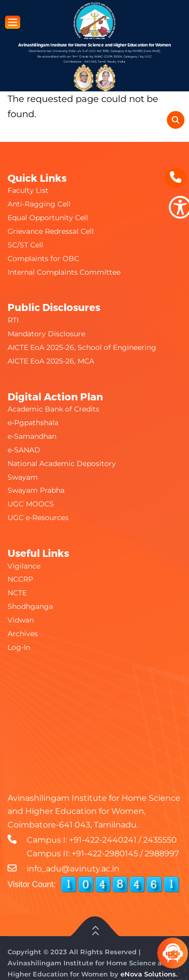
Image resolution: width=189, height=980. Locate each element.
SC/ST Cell (25, 245)
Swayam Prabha (36, 490)
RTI (13, 320)
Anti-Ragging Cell (39, 204)
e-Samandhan (32, 436)
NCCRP (20, 579)
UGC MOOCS (31, 504)
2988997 (162, 854)
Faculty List (28, 190)
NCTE (17, 593)
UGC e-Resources (38, 518)
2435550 (160, 840)
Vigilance (24, 566)
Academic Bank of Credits (53, 409)
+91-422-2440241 (103, 840)
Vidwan (21, 620)
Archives (23, 634)
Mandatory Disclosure (46, 334)
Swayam (23, 477)
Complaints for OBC (43, 259)
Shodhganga (30, 606)
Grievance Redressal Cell (51, 231)
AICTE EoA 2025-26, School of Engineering (82, 347)
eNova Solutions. (149, 974)
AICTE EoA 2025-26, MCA (51, 361)
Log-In (19, 647)
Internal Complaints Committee (64, 272)
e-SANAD (24, 450)
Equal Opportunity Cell (48, 218)
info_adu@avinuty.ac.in (73, 869)
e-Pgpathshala (33, 423)
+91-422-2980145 (105, 854)
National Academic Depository (62, 463)
